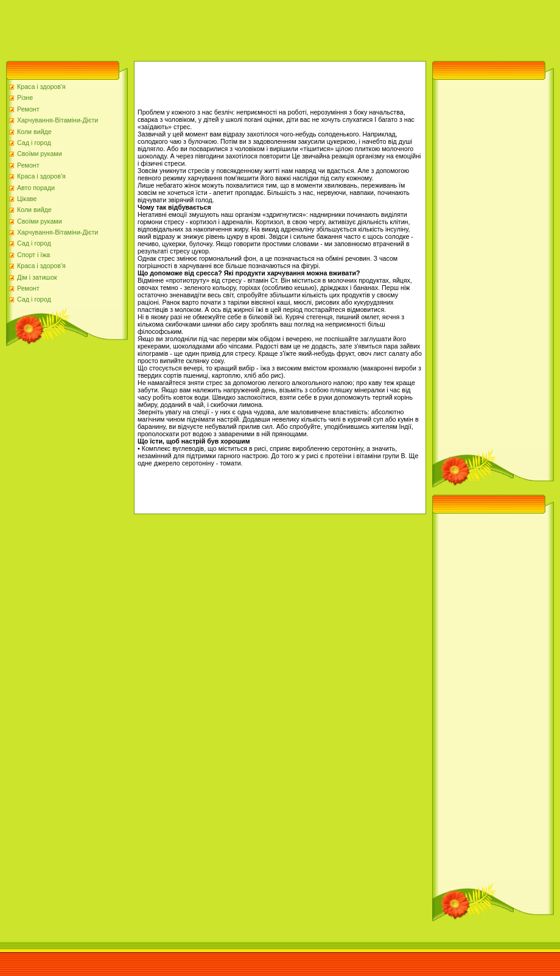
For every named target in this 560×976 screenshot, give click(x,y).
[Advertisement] (222, 27)
